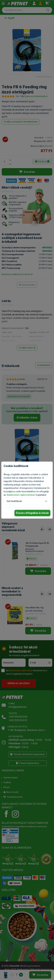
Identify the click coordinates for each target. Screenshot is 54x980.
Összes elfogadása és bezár (32, 513)
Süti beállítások (14, 501)
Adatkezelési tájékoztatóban (21, 495)
